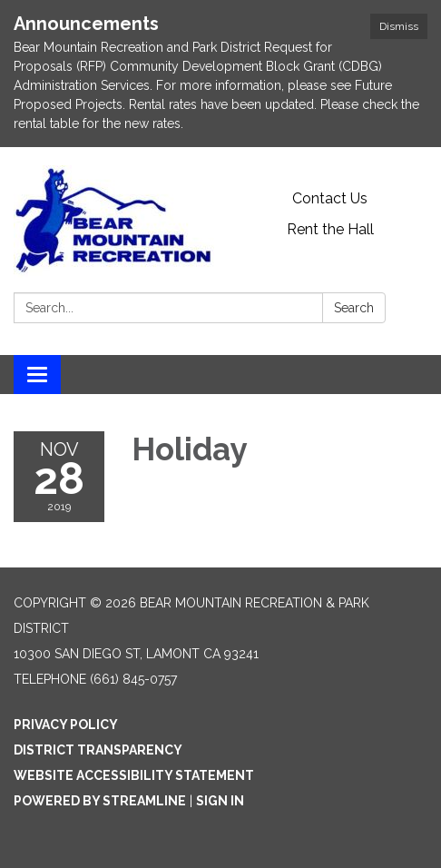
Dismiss (399, 26)
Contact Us (330, 198)
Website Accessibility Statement (134, 775)
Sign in (220, 801)
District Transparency (98, 750)
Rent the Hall (330, 229)
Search (354, 308)
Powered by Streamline (100, 801)
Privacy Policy (66, 725)
